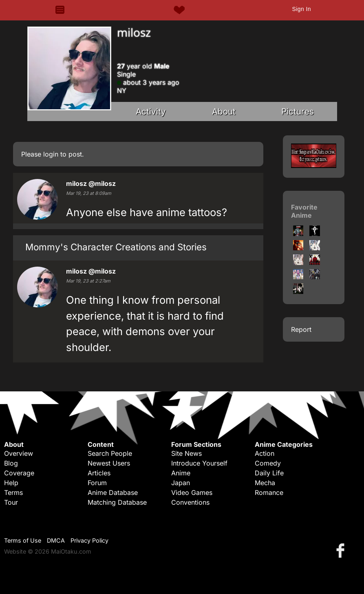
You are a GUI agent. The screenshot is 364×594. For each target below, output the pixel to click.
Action (265, 453)
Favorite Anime (304, 211)
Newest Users (109, 463)
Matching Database (117, 502)
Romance (269, 492)
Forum (97, 483)
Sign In (301, 9)
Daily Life (269, 473)
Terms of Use (23, 540)
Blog (11, 463)
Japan (181, 483)
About (224, 112)
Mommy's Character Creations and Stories (116, 247)
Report (301, 329)
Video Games (192, 492)
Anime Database (113, 492)
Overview (19, 453)
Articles (99, 473)
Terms (13, 492)
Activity (151, 112)
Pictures (298, 112)
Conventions (190, 502)
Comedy (268, 463)
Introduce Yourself (199, 463)
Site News (186, 453)
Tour (11, 502)
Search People (110, 453)
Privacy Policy (89, 540)
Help (11, 483)
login (51, 154)
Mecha (265, 483)
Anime (181, 473)
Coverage (19, 473)
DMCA (56, 540)
